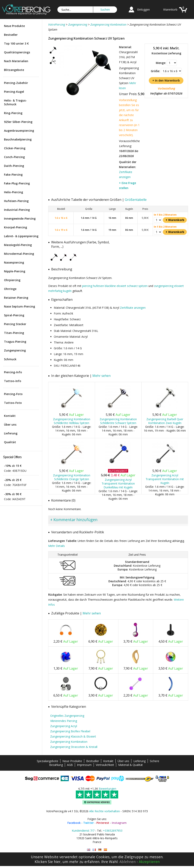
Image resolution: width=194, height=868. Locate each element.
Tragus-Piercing (15, 342)
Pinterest (103, 823)
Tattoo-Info (13, 381)
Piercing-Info (13, 372)
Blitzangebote (14, 70)
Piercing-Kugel (14, 92)
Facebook (74, 823)
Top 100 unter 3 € (16, 43)
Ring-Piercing (13, 113)
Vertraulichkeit (105, 765)
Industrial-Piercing (17, 210)
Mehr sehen (101, 376)
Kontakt (10, 416)
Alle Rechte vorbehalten (104, 811)
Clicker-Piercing (15, 148)
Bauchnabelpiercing (18, 139)
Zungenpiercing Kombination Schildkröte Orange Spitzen (72, 477)
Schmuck (10, 359)
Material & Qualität (130, 765)
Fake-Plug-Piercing (17, 183)
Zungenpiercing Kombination (69, 742)
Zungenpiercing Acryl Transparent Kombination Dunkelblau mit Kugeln (118, 483)
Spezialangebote (47, 761)
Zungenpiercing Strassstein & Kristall (74, 747)
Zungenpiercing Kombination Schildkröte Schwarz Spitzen (118, 421)
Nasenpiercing (14, 262)
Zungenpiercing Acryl (64, 726)
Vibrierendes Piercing (64, 721)
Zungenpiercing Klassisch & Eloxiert (73, 736)
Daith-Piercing (14, 166)
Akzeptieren (149, 862)
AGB (70, 765)
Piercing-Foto (13, 394)
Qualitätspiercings (17, 52)
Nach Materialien (16, 61)
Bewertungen (107, 789)
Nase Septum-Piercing (19, 306)
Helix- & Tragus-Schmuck (15, 102)
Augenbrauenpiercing (19, 131)
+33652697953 (113, 831)
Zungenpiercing (15, 350)
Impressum (84, 765)
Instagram (119, 823)
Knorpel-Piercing (15, 227)
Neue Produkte (14, 26)
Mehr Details (56, 546)
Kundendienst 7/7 (83, 831)
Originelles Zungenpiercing (67, 716)
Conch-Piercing (14, 157)
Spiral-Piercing (14, 315)
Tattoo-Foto (13, 403)
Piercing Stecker (15, 324)
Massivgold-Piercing (18, 245)
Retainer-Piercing (16, 298)
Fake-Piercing (13, 175)
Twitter (88, 823)
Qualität (10, 442)
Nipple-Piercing (15, 271)
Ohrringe (10, 289)
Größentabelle (136, 200)
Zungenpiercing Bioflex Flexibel (70, 731)
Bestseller (11, 35)
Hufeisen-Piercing (16, 201)
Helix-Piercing (13, 192)
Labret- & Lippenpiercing (21, 236)
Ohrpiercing (12, 280)
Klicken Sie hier (48, 862)
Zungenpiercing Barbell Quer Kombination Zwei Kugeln (165, 421)
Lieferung (11, 433)
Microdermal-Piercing (19, 254)
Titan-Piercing (14, 333)
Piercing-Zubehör (16, 83)
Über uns (10, 425)
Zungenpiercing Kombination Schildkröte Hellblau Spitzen (72, 421)
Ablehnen (127, 862)
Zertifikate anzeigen (133, 308)
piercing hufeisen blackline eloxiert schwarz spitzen (115, 286)
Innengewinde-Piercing (20, 218)
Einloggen (143, 9)
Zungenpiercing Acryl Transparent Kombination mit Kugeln (165, 479)
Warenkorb (170, 9)
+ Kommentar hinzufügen (74, 520)
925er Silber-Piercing (18, 122)
